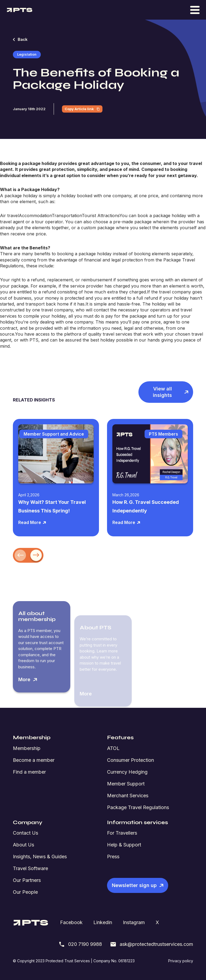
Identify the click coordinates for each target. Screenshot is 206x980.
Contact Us (25, 833)
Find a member (29, 772)
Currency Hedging (127, 772)
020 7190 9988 (80, 944)
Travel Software (30, 868)
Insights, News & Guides (40, 857)
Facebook (71, 922)
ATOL (113, 748)
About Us (23, 845)
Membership (27, 748)
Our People (25, 892)
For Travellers (122, 833)
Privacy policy (181, 961)
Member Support (126, 784)
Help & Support (124, 845)
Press (113, 857)
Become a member (34, 760)
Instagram (134, 922)
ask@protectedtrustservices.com (152, 944)
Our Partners (27, 880)
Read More (32, 522)
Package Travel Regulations (138, 807)
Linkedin (103, 922)
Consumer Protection (130, 760)
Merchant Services (128, 796)
